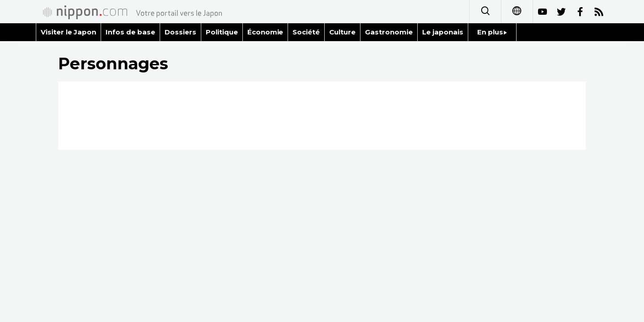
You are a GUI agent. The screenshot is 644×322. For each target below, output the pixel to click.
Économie (265, 32)
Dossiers (180, 32)
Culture (342, 32)
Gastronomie (389, 32)
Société (306, 32)
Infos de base (130, 32)
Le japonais (443, 32)
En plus (492, 32)
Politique (222, 32)
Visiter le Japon (68, 32)
